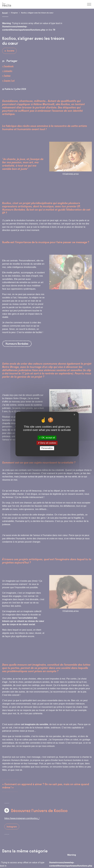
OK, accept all (47, 437)
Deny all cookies (47, 443)
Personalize (47, 448)
